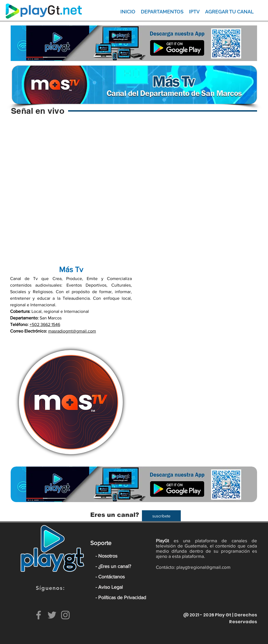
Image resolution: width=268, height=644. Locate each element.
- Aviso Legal (109, 587)
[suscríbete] (161, 516)
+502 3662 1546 (45, 324)
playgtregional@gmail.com (203, 567)
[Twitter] (52, 615)
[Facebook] (39, 615)
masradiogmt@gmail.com (72, 331)
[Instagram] (65, 615)
